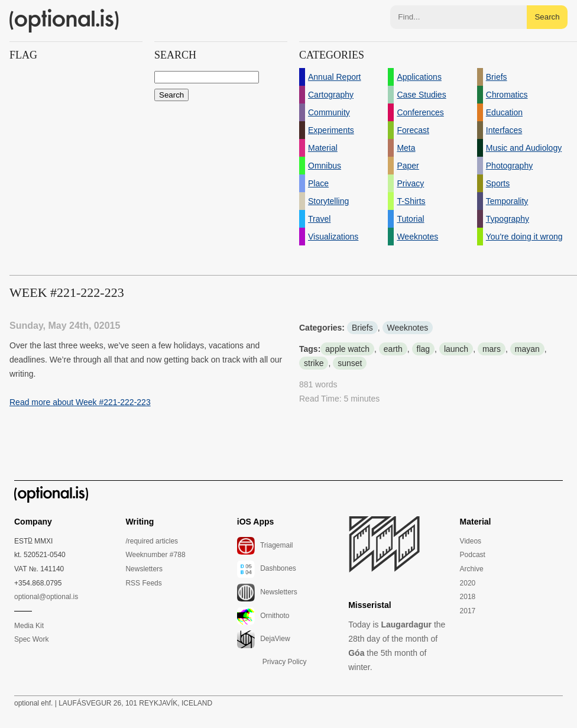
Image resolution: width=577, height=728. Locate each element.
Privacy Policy (285, 662)
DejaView (264, 639)
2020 (468, 583)
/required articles (152, 541)
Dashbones (267, 569)
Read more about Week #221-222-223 (80, 402)
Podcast (473, 555)
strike (314, 363)
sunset (350, 363)
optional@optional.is (46, 597)
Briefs (362, 328)
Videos (471, 541)
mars (492, 349)
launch (456, 349)
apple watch (347, 349)
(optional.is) (64, 21)
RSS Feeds (143, 583)
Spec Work (31, 639)
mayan (527, 349)
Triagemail (265, 546)
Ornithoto (263, 616)
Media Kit (29, 626)
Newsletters (144, 569)
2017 (468, 611)
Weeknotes (408, 328)
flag (424, 349)
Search (547, 17)
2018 (468, 597)
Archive (472, 569)
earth (393, 349)
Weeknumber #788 (155, 555)
